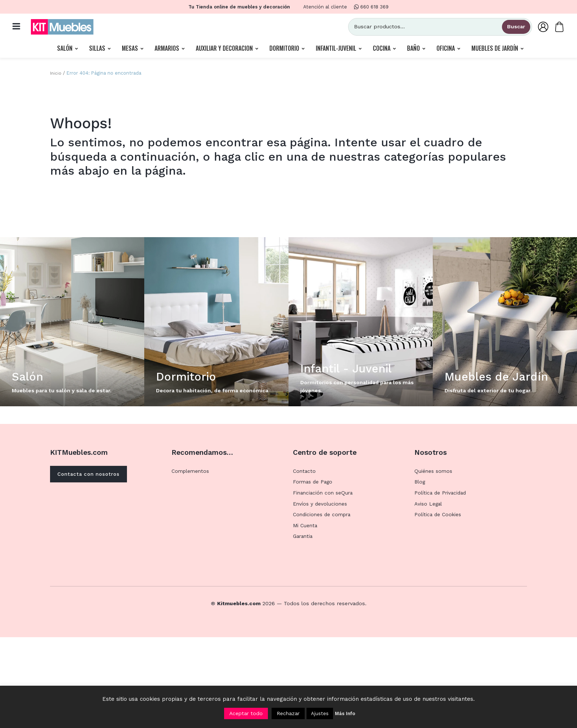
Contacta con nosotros (93, 565)
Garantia (304, 627)
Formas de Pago (314, 573)
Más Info (345, 713)
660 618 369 (371, 7)
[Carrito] (554, 28)
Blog (420, 573)
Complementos (192, 562)
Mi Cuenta (306, 616)
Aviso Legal (429, 595)
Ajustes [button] (320, 713)
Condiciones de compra (324, 606)
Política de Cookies (439, 606)
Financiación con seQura (324, 584)
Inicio (56, 76)
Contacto (305, 562)
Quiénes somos (434, 562)
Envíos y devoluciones (321, 595)
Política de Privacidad (442, 584)
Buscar (511, 28)
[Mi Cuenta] (538, 28)
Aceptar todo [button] (246, 713)
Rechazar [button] (288, 713)
